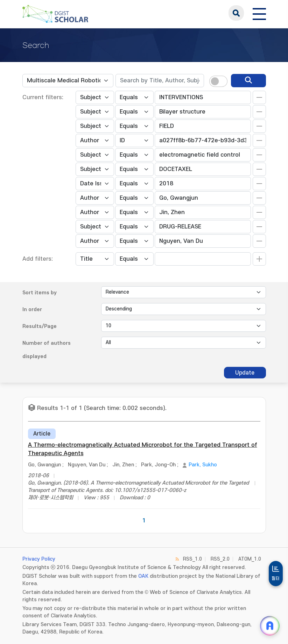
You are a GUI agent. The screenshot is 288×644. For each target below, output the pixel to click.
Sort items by (40, 293)
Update (245, 373)
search (236, 13)
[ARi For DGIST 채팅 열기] (270, 626)
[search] (248, 81)
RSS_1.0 (192, 559)
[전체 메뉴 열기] (259, 13)
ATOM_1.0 (250, 559)
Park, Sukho (203, 465)
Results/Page (40, 326)
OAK (143, 576)
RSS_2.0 (220, 559)
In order (32, 310)
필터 (276, 578)
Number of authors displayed (47, 350)
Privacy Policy (39, 559)
